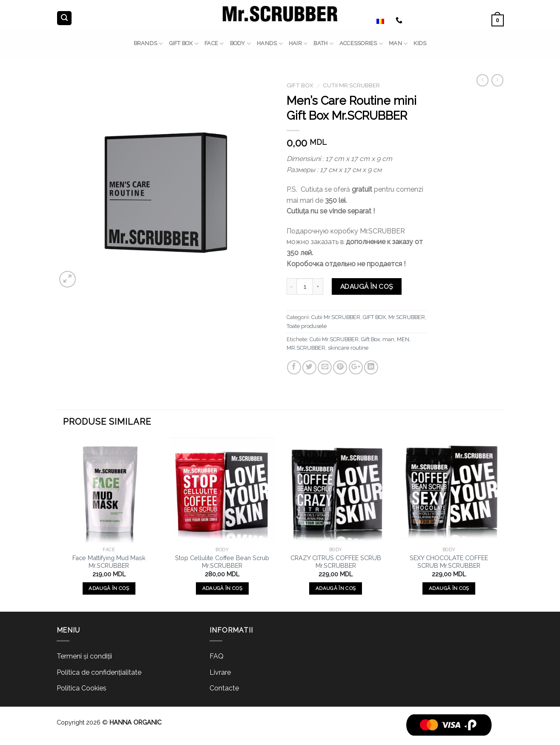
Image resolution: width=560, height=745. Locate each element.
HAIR (298, 44)
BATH (323, 44)
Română (370, 20)
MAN (398, 44)
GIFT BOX (184, 44)
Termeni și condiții (84, 656)
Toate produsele (307, 326)
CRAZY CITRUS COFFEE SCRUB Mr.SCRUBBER (336, 562)
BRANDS (148, 44)
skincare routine (348, 348)
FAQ (217, 656)
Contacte (224, 688)
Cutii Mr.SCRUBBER (351, 85)
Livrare (220, 672)
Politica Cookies (82, 688)
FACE (214, 44)
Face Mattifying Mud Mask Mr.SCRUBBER (109, 562)
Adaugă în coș (367, 286)
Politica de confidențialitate (99, 672)
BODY (240, 44)
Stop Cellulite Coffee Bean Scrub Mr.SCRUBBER (222, 562)
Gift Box (370, 339)
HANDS (270, 44)
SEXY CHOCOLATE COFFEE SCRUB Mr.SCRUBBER (449, 562)
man (388, 339)
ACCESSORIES (361, 44)
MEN (403, 339)
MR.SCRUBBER (306, 348)
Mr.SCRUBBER (407, 317)
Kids (420, 43)
